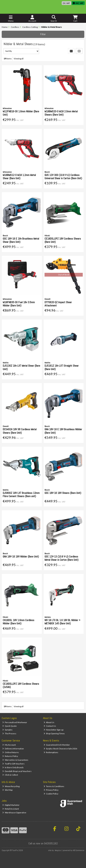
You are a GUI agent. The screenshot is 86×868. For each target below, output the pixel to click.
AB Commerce (79, 850)
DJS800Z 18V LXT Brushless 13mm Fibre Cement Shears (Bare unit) (21, 495)
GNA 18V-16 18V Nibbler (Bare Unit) (21, 557)
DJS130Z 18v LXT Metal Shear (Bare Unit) (21, 367)
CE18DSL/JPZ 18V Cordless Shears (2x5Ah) (21, 685)
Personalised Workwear (15, 722)
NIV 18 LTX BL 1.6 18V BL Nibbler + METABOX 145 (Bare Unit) (62, 622)
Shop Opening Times (54, 733)
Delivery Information (13, 749)
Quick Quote (10, 726)
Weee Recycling (11, 786)
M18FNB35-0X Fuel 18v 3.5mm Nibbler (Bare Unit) (19, 304)
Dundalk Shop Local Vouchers (17, 771)
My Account (9, 745)
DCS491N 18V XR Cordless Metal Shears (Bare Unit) (20, 431)
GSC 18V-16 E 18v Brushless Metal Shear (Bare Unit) (21, 240)
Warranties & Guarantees (15, 760)
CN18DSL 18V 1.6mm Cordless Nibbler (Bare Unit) (19, 622)
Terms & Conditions (54, 786)
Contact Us (50, 726)
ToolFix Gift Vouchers (13, 764)
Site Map (7, 790)
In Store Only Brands (13, 767)
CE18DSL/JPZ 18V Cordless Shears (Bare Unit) (63, 240)
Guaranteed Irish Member (57, 745)
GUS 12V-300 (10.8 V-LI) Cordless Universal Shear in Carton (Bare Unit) (63, 177)
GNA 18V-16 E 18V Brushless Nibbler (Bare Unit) (63, 431)
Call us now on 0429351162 (43, 843)
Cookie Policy (51, 794)
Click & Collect (10, 775)
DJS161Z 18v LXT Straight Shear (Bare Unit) (62, 367)
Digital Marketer (11, 805)
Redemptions (51, 752)
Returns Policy (10, 756)
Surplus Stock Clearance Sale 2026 (60, 749)
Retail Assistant (11, 809)
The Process (9, 733)
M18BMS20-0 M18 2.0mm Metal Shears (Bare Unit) (61, 113)
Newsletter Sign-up (54, 730)
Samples (7, 730)
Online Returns (11, 752)
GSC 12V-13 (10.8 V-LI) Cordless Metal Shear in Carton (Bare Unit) (62, 558)
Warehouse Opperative (14, 813)
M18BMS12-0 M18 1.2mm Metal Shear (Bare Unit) (19, 177)
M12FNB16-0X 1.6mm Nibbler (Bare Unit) (21, 113)
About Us (49, 722)
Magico (58, 850)
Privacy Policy (51, 790)
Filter (43, 34)
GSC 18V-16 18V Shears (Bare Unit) (63, 493)
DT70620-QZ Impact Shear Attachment (58, 304)
